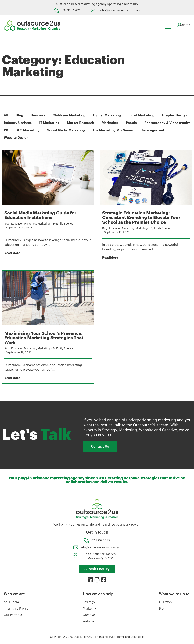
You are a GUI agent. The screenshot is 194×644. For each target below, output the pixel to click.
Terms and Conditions (131, 636)
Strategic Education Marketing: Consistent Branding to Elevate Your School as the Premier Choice (142, 217)
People (133, 123)
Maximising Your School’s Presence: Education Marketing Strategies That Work (45, 337)
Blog (19, 115)
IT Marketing (50, 123)
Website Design (48, 137)
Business (38, 115)
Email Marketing (142, 115)
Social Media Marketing (121, 130)
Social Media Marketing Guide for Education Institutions (41, 215)
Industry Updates (18, 123)
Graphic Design (176, 115)
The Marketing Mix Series (168, 130)
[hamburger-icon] (166, 26)
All (6, 115)
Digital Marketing (108, 115)
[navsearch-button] (183, 25)
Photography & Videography (27, 130)
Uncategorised (16, 137)
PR (60, 130)
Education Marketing (24, 223)
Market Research (81, 123)
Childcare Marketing (69, 115)
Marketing (111, 123)
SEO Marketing (82, 130)
